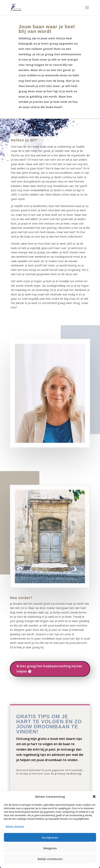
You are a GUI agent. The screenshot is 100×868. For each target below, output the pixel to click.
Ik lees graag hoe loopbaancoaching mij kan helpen (49, 669)
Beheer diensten (15, 826)
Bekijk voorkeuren (50, 859)
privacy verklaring (68, 774)
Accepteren (50, 837)
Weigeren (50, 848)
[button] (94, 797)
